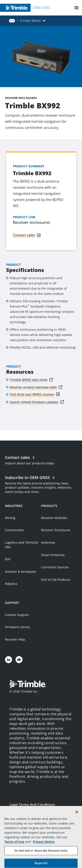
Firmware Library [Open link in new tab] (17, 627)
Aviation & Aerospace (21, 571)
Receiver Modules (54, 518)
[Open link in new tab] (41, 484)
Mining (10, 518)
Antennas (48, 542)
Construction (14, 530)
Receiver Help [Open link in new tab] (15, 639)
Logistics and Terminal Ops (22, 545)
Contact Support (17, 615)
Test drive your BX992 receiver (32, 394)
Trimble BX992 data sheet (29, 380)
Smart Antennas (53, 555)
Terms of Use (14, 847)
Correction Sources (55, 567)
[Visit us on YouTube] (19, 660)
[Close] (77, 818)
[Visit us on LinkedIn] (9, 660)
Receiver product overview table (33, 387)
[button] (12, 21)
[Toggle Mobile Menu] (77, 8)
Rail (8, 559)
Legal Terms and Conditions (32, 804)
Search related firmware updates (34, 402)
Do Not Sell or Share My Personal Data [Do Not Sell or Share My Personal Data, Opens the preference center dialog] (41, 856)
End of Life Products (56, 580)
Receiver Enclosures (56, 530)
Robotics (11, 584)
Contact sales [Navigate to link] (24, 235)
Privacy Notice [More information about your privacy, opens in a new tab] (44, 847)
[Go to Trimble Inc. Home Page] (28, 685)
